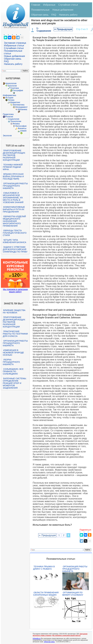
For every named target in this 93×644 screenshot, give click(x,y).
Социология (13, 119)
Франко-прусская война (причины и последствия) (13, 176)
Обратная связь (13, 59)
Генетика (14, 88)
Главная (36, 5)
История (9, 98)
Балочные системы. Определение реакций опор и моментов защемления (15, 383)
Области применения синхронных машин (46, 594)
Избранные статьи (14, 46)
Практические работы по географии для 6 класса (15, 334)
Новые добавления (14, 56)
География (18, 90)
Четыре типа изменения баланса (14, 241)
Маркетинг (15, 102)
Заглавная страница (15, 43)
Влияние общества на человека (14, 311)
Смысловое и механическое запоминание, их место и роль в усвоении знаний (13, 198)
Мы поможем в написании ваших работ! (15, 291)
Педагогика (8, 114)
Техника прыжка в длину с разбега (44, 568)
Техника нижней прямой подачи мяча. (13, 167)
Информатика (9, 95)
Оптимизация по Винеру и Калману (73, 594)
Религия (9, 117)
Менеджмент (21, 107)
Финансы (22, 128)
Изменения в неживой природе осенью (13, 353)
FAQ (6, 61)
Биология (12, 86)
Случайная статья (14, 48)
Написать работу (13, 64)
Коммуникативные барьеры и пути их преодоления (14, 209)
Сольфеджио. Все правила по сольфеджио (13, 371)
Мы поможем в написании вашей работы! (66, 635)
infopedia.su (37, 638)
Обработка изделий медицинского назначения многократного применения (14, 221)
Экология (7, 136)
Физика (16, 124)
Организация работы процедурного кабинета (15, 186)
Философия (21, 126)
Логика (11, 100)
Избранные (49, 5)
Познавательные (40, 10)
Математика (19, 105)
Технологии (16, 121)
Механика (22, 109)
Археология (11, 83)
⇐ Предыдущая (63, 29)
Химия (23, 131)
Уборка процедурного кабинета (11, 362)
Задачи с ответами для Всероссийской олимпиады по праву (15, 249)
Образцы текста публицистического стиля (15, 233)
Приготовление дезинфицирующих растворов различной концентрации (14, 155)
